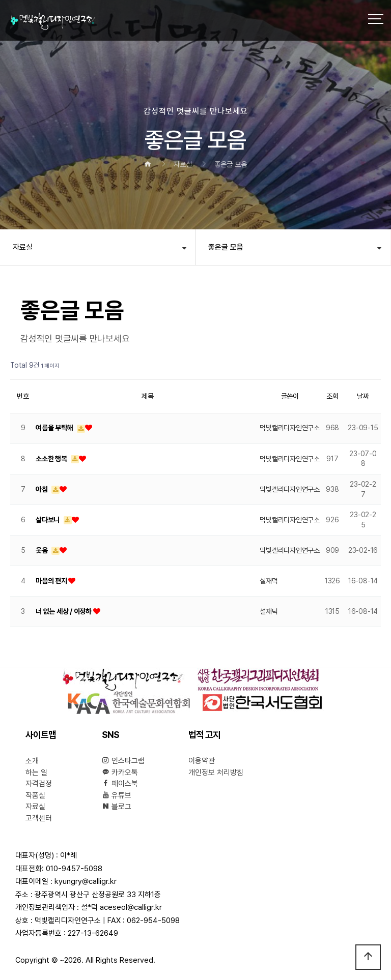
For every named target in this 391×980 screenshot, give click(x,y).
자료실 (23, 247)
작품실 (35, 795)
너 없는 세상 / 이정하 (64, 611)
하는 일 (36, 773)
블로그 (117, 807)
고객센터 (39, 818)
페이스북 (120, 784)
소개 (32, 761)
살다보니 (48, 520)
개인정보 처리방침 (216, 773)
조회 (332, 396)
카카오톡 (120, 773)
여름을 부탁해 (55, 428)
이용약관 (202, 761)
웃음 (42, 550)
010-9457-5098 (74, 869)
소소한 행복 (52, 459)
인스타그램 (123, 761)
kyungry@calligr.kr (86, 881)
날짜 (363, 396)
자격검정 (39, 784)
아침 (42, 489)
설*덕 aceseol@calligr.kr (121, 907)
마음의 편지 (52, 581)
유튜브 (117, 795)
